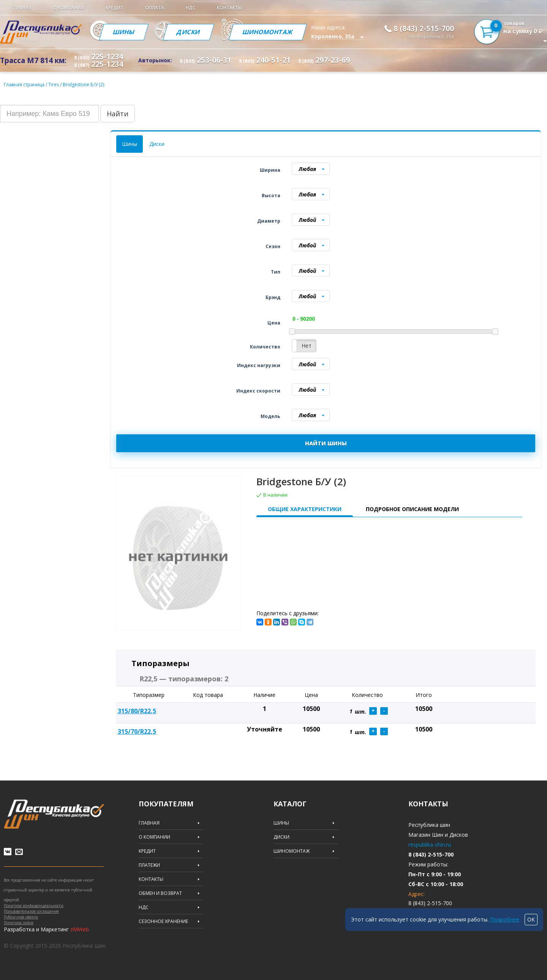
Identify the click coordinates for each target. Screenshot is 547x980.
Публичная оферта (21, 917)
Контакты (229, 8)
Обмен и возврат (160, 893)
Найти (118, 114)
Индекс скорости (258, 391)
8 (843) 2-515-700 (424, 28)
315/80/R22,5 (137, 711)
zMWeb (80, 929)
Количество (265, 347)
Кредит (115, 8)
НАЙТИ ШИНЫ (326, 443)
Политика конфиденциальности (34, 906)
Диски (189, 32)
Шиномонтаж (268, 32)
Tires (54, 85)
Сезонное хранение (163, 921)
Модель (270, 416)
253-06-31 (206, 60)
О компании (68, 8)
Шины (124, 32)
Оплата (155, 8)
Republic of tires (54, 814)
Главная (21, 8)
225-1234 (99, 56)
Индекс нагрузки (259, 365)
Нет (307, 346)
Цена (274, 323)
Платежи (149, 865)
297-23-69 (324, 60)
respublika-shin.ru (430, 845)
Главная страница (24, 85)
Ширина (270, 170)
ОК (531, 919)
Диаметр (269, 221)
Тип (276, 272)
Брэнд (273, 297)
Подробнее (505, 919)
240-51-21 (265, 60)
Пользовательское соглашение (31, 911)
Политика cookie (19, 923)
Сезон (273, 246)
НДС (191, 8)
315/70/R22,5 (137, 731)
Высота (271, 196)
